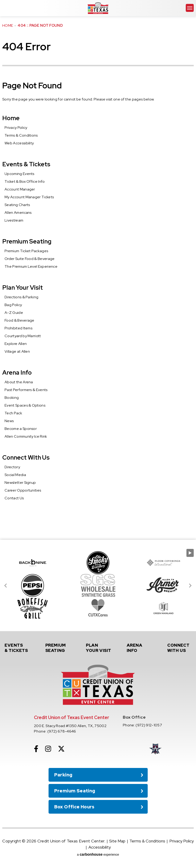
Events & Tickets (26, 164)
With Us (181, 648)
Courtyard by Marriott (23, 336)
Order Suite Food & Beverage (30, 259)
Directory (12, 467)
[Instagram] (48, 749)
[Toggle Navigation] (190, 8)
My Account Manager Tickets (29, 197)
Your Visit (99, 648)
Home (8, 25)
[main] (98, 270)
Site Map (117, 841)
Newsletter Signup (20, 483)
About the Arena (19, 382)
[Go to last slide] (6, 585)
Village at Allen (17, 351)
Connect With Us (26, 457)
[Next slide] (190, 585)
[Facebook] (36, 749)
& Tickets (18, 648)
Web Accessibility (19, 143)
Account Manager (20, 189)
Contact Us (14, 498)
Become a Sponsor (21, 429)
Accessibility (100, 847)
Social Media (15, 475)
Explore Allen (16, 344)
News (9, 421)
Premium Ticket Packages (26, 251)
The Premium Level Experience (31, 266)
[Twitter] (61, 749)
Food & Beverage (19, 320)
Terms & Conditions (21, 135)
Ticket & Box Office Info (25, 181)
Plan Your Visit (23, 287)
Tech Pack (13, 413)
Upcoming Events (19, 174)
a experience (98, 854)
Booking (12, 398)
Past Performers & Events (26, 390)
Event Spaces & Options (25, 405)
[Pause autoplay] (190, 553)
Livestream (14, 220)
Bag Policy (13, 305)
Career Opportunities (23, 490)
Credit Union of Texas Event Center (98, 8)
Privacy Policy (16, 128)
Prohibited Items (18, 328)
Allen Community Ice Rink (26, 436)
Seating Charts (17, 205)
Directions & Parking (21, 297)
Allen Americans (18, 213)
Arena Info (17, 372)
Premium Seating (27, 241)
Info (140, 648)
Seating (59, 648)
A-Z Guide (14, 313)
